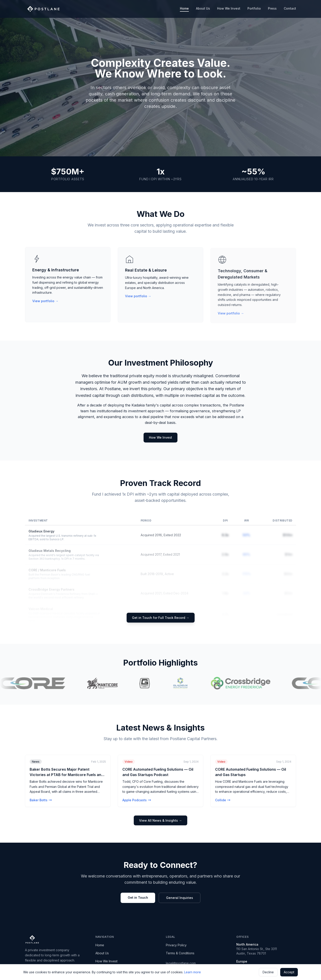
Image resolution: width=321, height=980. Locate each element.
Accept (289, 972)
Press (272, 8)
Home (184, 9)
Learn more (192, 972)
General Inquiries (180, 898)
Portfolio (254, 8)
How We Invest (229, 8)
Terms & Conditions (180, 953)
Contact (290, 8)
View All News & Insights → (160, 820)
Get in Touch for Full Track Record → (161, 617)
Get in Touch (138, 897)
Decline (268, 972)
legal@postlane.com (181, 963)
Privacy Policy (176, 945)
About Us (203, 8)
